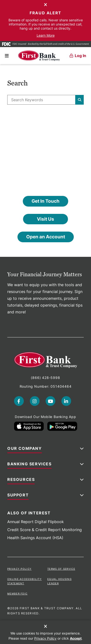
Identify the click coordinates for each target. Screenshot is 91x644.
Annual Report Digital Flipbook (36, 522)
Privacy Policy (19, 569)
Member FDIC (17, 594)
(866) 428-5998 (45, 378)
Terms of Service (61, 569)
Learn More (46, 35)
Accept (76, 638)
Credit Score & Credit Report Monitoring (45, 530)
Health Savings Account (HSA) (35, 538)
